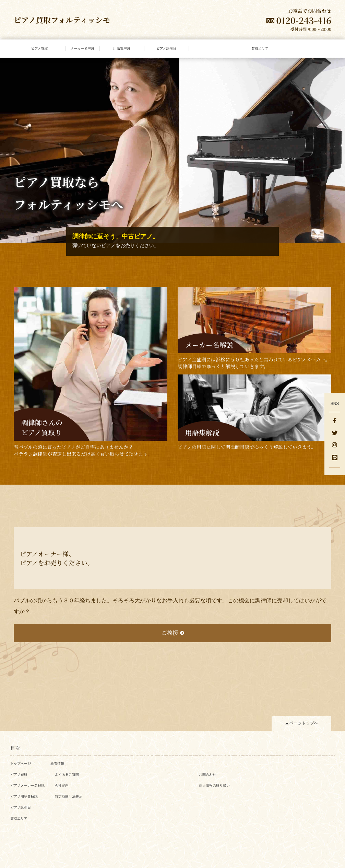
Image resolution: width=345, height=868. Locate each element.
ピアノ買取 (19, 774)
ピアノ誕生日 (21, 807)
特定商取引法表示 (69, 796)
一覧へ (21, 668)
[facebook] (335, 421)
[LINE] (335, 458)
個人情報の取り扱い (214, 785)
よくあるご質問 (67, 774)
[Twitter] (335, 433)
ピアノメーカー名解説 (27, 785)
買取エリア (19, 818)
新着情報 (57, 763)
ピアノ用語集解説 (24, 796)
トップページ (21, 763)
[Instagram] (335, 446)
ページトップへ (304, 723)
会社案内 (62, 785)
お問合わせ (207, 774)
